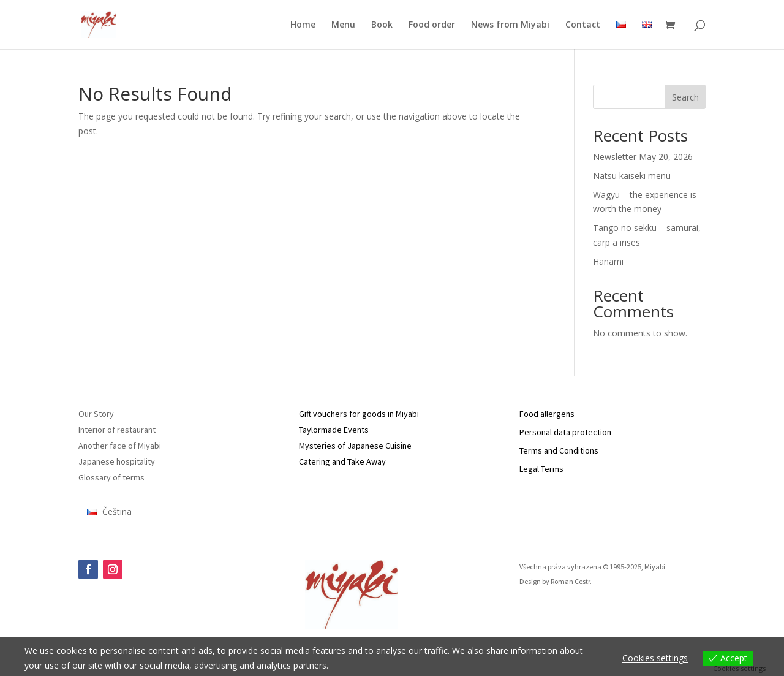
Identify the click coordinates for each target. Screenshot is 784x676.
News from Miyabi (510, 25)
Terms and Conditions (559, 450)
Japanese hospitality (117, 461)
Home (303, 25)
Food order (432, 25)
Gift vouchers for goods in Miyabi (359, 414)
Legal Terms (541, 469)
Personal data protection (565, 432)
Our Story (96, 414)
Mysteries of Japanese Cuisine (355, 446)
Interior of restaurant (117, 430)
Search (685, 97)
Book (382, 25)
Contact (583, 25)
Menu (343, 25)
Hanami (608, 261)
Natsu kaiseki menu (632, 176)
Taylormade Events (334, 430)
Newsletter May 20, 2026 (643, 157)
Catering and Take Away (342, 461)
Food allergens (547, 414)
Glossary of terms (111, 477)
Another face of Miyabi (120, 446)
